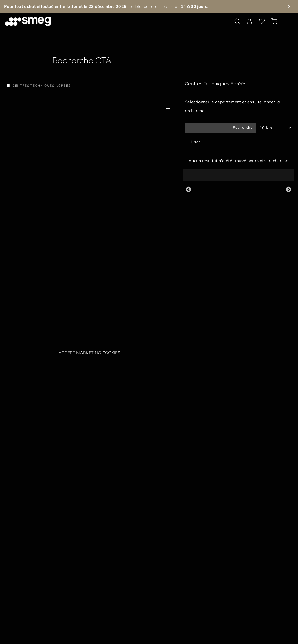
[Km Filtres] (274, 128)
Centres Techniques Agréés (42, 85)
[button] (238, 175)
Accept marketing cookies (89, 353)
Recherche (243, 127)
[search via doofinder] (237, 21)
